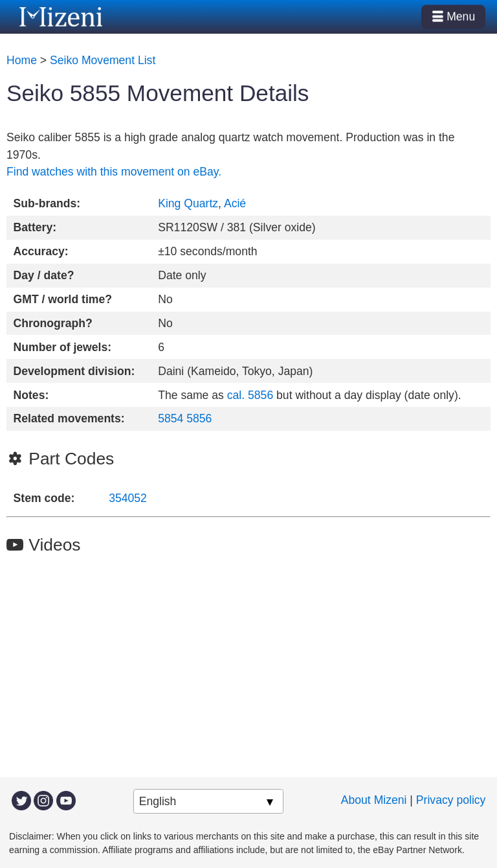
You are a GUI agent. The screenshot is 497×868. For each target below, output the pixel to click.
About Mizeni (374, 800)
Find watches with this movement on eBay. (114, 172)
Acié (235, 203)
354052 (128, 498)
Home (22, 60)
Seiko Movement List (103, 60)
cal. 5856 (250, 395)
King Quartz (188, 203)
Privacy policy (451, 800)
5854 (171, 418)
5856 (199, 418)
